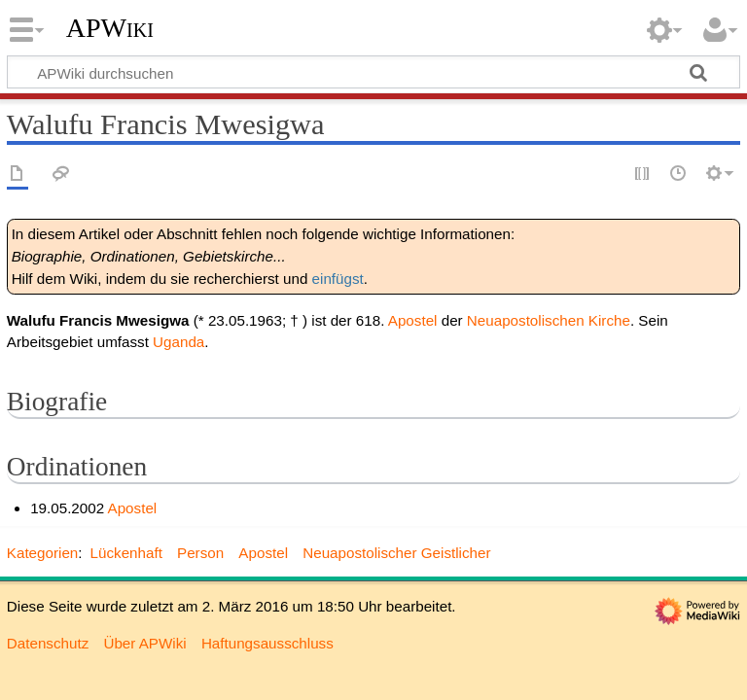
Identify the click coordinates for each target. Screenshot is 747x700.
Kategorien (42, 553)
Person (200, 553)
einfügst (338, 279)
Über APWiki (144, 643)
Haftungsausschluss (267, 643)
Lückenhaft (126, 553)
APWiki (110, 28)
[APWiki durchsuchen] (373, 72)
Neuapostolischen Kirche (549, 320)
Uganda (178, 342)
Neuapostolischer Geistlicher (396, 553)
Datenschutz (48, 643)
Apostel (413, 320)
